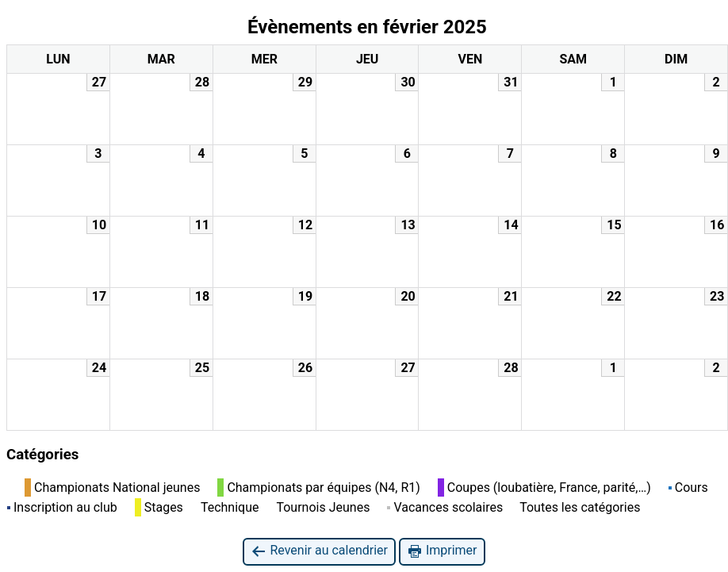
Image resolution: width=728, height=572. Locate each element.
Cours (688, 488)
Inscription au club (62, 507)
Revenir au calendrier (319, 551)
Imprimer (442, 551)
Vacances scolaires (445, 507)
